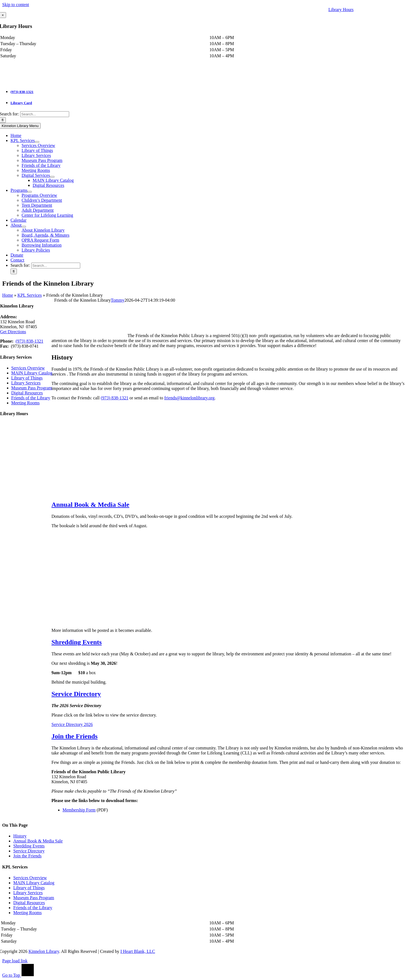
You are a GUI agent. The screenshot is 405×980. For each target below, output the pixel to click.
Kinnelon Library (44, 951)
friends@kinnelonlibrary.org (189, 398)
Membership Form (79, 810)
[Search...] (45, 114)
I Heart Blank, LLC (138, 951)
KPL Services (30, 295)
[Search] (14, 271)
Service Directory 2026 (72, 724)
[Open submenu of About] (24, 227)
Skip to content (16, 5)
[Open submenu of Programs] (30, 192)
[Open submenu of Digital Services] (52, 177)
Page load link (15, 961)
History (20, 836)
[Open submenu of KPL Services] (37, 142)
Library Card (21, 103)
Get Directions (13, 332)
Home (8, 295)
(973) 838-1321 (22, 92)
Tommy (118, 300)
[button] (90, 505)
